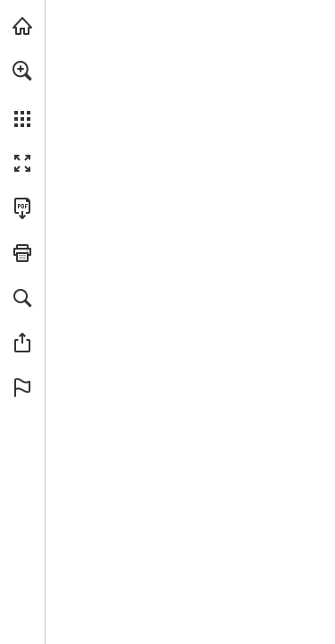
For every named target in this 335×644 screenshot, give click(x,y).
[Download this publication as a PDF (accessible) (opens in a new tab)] (22, 208)
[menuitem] (22, 94)
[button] (22, 71)
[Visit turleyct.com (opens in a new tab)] (22, 26)
